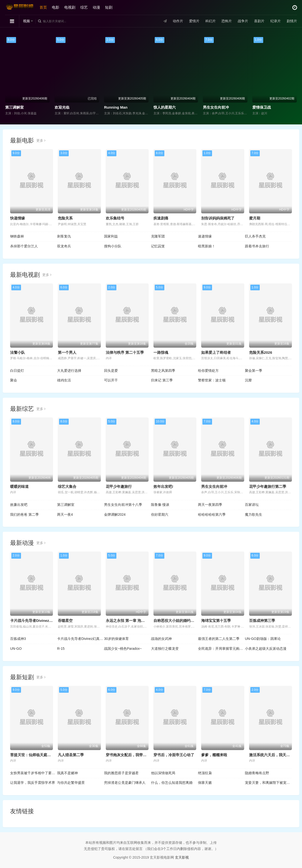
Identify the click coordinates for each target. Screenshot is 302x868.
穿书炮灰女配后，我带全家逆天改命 (135, 755)
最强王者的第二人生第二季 (219, 639)
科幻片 (211, 21)
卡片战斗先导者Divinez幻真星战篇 (81, 639)
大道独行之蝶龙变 (165, 649)
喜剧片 (259, 21)
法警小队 (18, 352)
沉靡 (248, 380)
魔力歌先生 (254, 514)
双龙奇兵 (64, 246)
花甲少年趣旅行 (119, 486)
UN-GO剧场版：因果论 (263, 639)
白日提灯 (17, 371)
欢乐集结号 (115, 218)
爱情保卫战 (262, 107)
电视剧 (70, 7)
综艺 (84, 7)
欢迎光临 (62, 107)
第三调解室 (14, 107)
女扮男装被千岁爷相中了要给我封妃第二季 (34, 773)
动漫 (96, 7)
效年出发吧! (163, 486)
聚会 (14, 380)
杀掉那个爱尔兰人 (24, 246)
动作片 (178, 21)
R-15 (61, 649)
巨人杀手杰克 (255, 236)
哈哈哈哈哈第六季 (212, 514)
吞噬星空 (65, 621)
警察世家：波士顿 (212, 380)
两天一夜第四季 (210, 505)
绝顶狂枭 (205, 773)
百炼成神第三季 (262, 621)
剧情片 (292, 21)
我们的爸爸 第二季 (24, 514)
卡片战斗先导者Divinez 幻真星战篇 (39, 621)
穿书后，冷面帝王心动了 (174, 755)
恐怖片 (227, 21)
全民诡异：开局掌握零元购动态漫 (221, 649)
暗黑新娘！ (207, 246)
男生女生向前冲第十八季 (123, 505)
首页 (43, 7)
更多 (41, 140)
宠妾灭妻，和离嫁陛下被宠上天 (268, 783)
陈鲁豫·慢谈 (160, 505)
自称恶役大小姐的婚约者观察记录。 (183, 621)
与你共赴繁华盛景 (71, 783)
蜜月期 (255, 218)
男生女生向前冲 (216, 107)
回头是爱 (111, 371)
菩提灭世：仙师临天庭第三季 (34, 755)
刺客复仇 (64, 236)
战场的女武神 (161, 639)
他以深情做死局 (163, 773)
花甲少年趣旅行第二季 (268, 486)
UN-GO (16, 649)
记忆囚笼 (158, 246)
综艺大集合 (67, 486)
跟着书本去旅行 (257, 246)
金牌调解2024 (115, 514)
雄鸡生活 (64, 380)
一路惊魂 (161, 352)
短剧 (109, 7)
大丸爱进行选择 (69, 371)
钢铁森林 (17, 236)
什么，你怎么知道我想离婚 (172, 783)
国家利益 (111, 236)
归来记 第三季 (162, 380)
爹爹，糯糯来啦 (214, 755)
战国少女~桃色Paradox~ (123, 649)
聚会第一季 (254, 371)
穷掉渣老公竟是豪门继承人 (125, 783)
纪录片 (276, 21)
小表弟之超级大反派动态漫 (266, 649)
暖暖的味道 (19, 486)
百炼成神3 (18, 639)
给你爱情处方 (208, 371)
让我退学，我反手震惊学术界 (33, 783)
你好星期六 (160, 514)
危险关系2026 (261, 352)
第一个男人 (67, 352)
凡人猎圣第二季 (71, 755)
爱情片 (194, 21)
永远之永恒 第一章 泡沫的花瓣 (131, 621)
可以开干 (111, 380)
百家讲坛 (252, 505)
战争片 (243, 21)
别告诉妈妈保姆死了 (218, 218)
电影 (56, 7)
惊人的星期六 (165, 107)
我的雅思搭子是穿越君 (121, 773)
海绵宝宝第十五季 (216, 621)
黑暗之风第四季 (163, 371)
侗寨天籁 (205, 783)
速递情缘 (205, 236)
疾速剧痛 (161, 218)
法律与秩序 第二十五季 (125, 352)
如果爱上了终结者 (216, 352)
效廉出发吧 (19, 505)
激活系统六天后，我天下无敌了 (275, 755)
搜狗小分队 (113, 246)
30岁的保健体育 (116, 639)
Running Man (116, 107)
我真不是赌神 (67, 773)
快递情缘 (18, 218)
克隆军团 (158, 236)
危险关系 (65, 218)
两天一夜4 (65, 514)
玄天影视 (182, 857)
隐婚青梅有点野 (257, 773)
